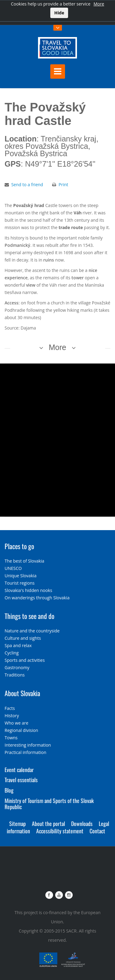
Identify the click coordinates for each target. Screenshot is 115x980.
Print (63, 185)
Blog (9, 790)
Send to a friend (27, 185)
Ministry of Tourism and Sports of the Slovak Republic (49, 804)
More (99, 4)
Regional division (21, 730)
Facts (10, 708)
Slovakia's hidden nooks (28, 590)
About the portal (48, 824)
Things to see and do (29, 616)
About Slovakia (22, 693)
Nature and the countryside (32, 631)
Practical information (25, 752)
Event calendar (19, 770)
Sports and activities (25, 660)
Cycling (12, 653)
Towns (11, 738)
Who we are (16, 723)
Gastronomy (17, 667)
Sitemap (17, 824)
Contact (97, 831)
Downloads (82, 824)
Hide (59, 13)
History (12, 716)
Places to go (19, 546)
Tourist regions (20, 583)
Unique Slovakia (21, 576)
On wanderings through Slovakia (37, 598)
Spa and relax (18, 645)
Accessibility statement (60, 831)
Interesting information (28, 745)
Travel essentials (21, 780)
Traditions (15, 675)
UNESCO (13, 568)
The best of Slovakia (24, 561)
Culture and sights (23, 638)
